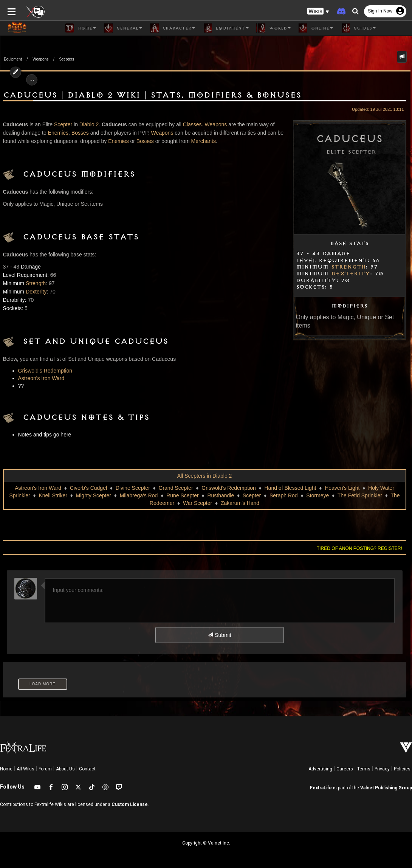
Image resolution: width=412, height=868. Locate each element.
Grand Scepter (176, 488)
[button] (318, 12)
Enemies (58, 133)
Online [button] (316, 28)
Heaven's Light (342, 488)
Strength (348, 267)
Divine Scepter (133, 488)
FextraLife (321, 788)
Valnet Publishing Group (386, 788)
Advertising (320, 769)
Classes (192, 124)
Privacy (382, 769)
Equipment (13, 59)
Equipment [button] (226, 28)
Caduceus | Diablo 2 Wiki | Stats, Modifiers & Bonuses (152, 95)
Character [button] (172, 28)
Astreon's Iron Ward (41, 378)
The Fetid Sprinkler (360, 495)
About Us (65, 769)
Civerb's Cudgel (88, 488)
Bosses (80, 133)
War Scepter (197, 503)
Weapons (40, 59)
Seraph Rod (284, 495)
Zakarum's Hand (240, 503)
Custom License (130, 804)
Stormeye (318, 495)
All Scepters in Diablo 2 (205, 476)
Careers (345, 769)
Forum (45, 769)
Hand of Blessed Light (290, 488)
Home (6, 769)
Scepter (63, 124)
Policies (402, 769)
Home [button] (81, 28)
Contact (87, 769)
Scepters (67, 59)
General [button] (123, 28)
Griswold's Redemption (45, 371)
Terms (364, 769)
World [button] (273, 28)
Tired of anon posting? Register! (359, 548)
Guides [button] (358, 28)
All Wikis (26, 769)
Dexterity (351, 274)
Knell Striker (53, 495)
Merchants (204, 141)
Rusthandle (221, 495)
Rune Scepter (183, 495)
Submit (219, 635)
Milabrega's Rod (139, 495)
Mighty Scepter (94, 495)
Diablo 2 (89, 124)
